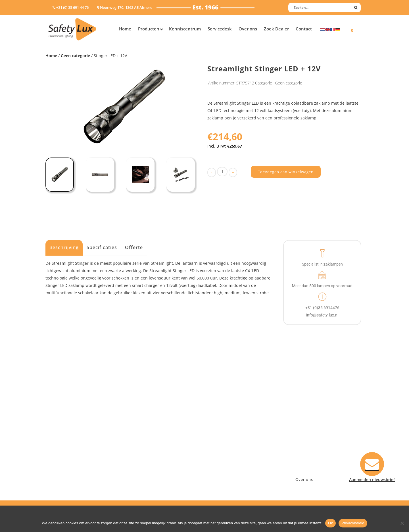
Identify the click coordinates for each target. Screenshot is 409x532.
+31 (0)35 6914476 (305, 428)
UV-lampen (59, 472)
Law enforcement (149, 421)
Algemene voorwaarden (233, 458)
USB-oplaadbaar (64, 465)
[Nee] (402, 523)
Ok (330, 523)
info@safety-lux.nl (306, 435)
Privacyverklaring (227, 465)
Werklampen (60, 435)
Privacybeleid (353, 523)
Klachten (219, 443)
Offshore (141, 428)
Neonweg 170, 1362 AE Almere (317, 421)
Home (51, 56)
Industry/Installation (152, 413)
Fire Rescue (143, 435)
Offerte (134, 247)
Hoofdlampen (62, 421)
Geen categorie (75, 56)
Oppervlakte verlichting (71, 443)
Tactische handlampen (70, 450)
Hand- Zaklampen (65, 413)
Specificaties (102, 247)
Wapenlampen (62, 458)
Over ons (304, 479)
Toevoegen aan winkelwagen (286, 172)
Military (140, 443)
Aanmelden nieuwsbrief (233, 413)
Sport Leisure (145, 450)
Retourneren (223, 450)
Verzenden (221, 435)
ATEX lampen (61, 428)
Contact (218, 421)
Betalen (218, 428)
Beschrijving (64, 247)
